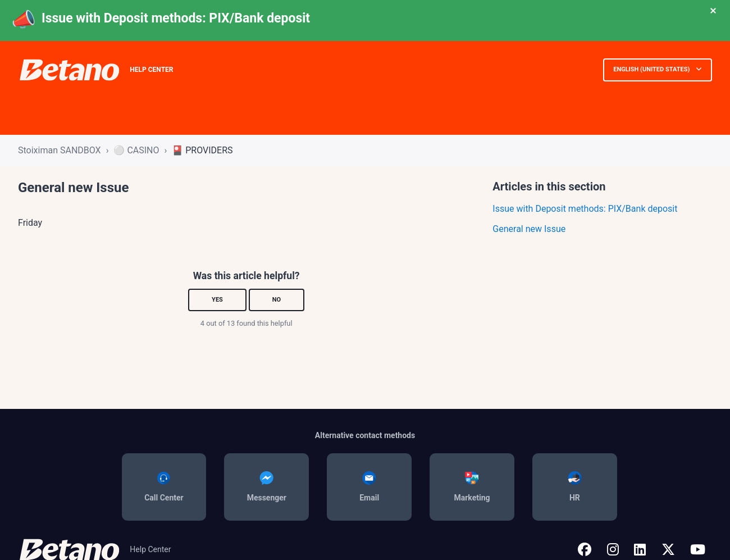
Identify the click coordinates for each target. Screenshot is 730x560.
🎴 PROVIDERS (202, 150)
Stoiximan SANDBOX (60, 150)
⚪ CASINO (136, 150)
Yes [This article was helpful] (217, 300)
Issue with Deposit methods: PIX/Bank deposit (176, 18)
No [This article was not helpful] (277, 300)
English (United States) (652, 69)
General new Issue (529, 229)
